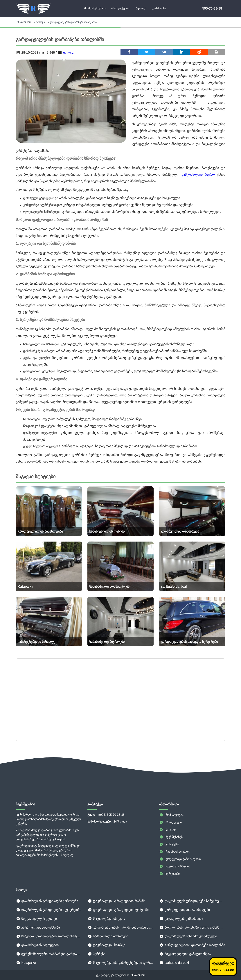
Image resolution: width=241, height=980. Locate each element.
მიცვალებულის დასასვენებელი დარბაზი (120, 963)
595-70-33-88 (212, 8)
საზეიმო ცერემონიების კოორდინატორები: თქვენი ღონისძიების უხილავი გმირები (49, 936)
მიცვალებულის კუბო (106, 919)
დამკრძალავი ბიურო (198, 175)
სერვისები (169, 874)
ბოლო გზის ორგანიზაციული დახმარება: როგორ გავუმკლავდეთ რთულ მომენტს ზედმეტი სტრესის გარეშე (192, 927)
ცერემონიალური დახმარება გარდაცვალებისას (49, 954)
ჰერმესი (96, 954)
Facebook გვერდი (175, 852)
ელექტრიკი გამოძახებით (180, 859)
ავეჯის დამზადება (175, 866)
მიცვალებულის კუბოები (37, 919)
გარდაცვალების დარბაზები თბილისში (192, 945)
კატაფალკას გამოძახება (181, 919)
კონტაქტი (159, 8)
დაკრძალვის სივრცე (106, 945)
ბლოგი (141, 8)
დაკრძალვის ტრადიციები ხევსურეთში (48, 910)
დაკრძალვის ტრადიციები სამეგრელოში (192, 901)
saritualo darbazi (174, 963)
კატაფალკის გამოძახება (38, 927)
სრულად (67, 855)
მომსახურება (95, 8)
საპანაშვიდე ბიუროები (108, 936)
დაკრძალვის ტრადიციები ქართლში (47, 901)
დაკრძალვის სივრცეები (37, 945)
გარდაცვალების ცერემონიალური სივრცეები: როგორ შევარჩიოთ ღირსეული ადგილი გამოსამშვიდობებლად (120, 927)
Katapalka (26, 963)
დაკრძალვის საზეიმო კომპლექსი (188, 936)
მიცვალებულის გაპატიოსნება (185, 954)
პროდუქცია (121, 8)
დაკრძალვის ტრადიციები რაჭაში (116, 901)
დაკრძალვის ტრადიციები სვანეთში (118, 910)
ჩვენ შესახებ (171, 837)
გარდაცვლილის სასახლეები (184, 910)
